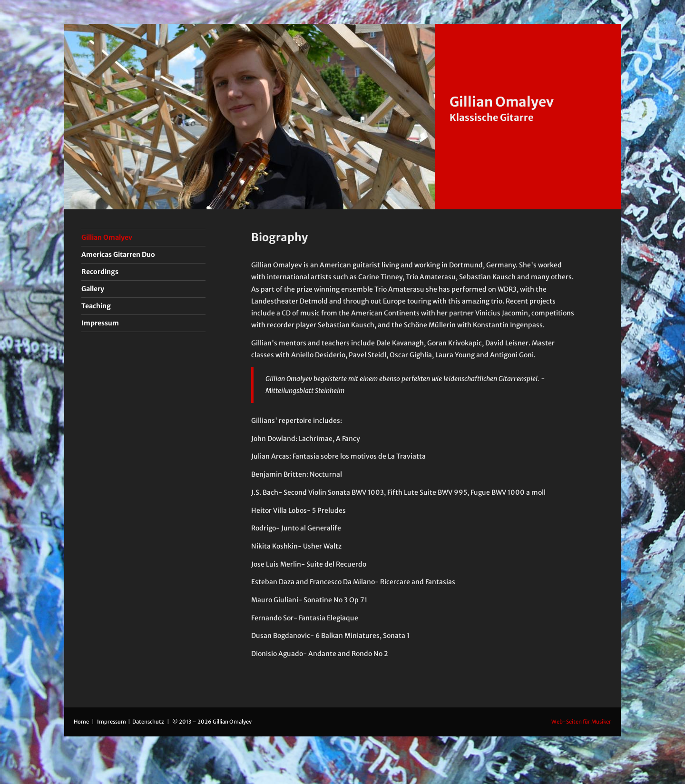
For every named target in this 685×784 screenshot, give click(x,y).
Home (81, 722)
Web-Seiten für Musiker (581, 722)
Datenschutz (149, 722)
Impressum (112, 722)
